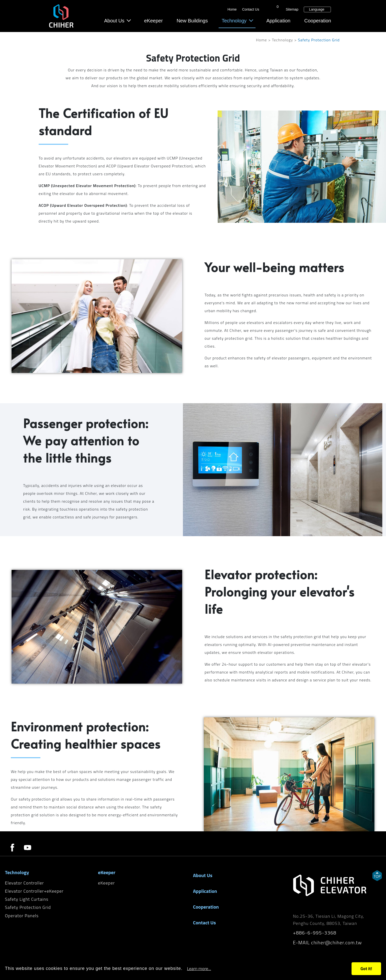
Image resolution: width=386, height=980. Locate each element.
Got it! (366, 969)
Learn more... (199, 969)
